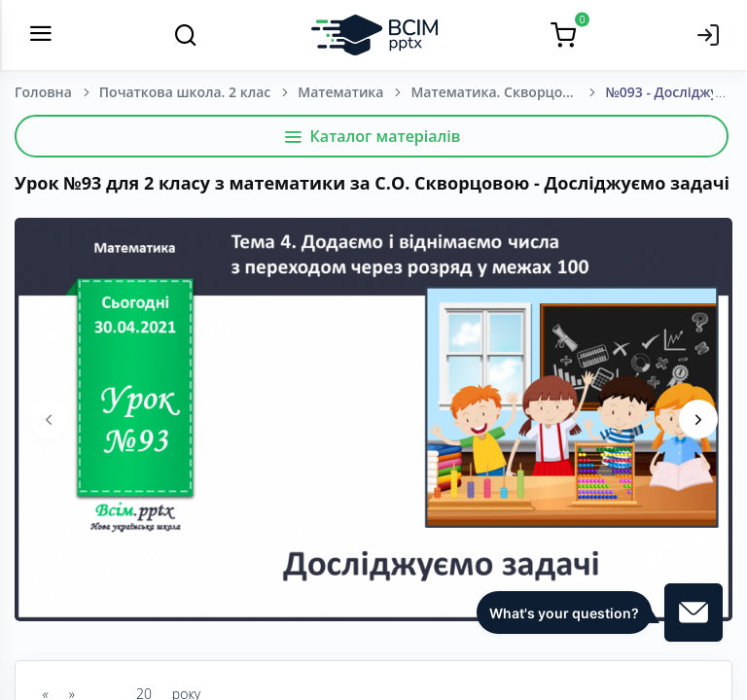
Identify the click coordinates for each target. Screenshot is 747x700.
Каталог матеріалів (372, 136)
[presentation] (49, 419)
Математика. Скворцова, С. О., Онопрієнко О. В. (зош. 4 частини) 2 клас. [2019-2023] (508, 92)
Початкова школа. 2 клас (185, 92)
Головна (43, 92)
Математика (340, 92)
